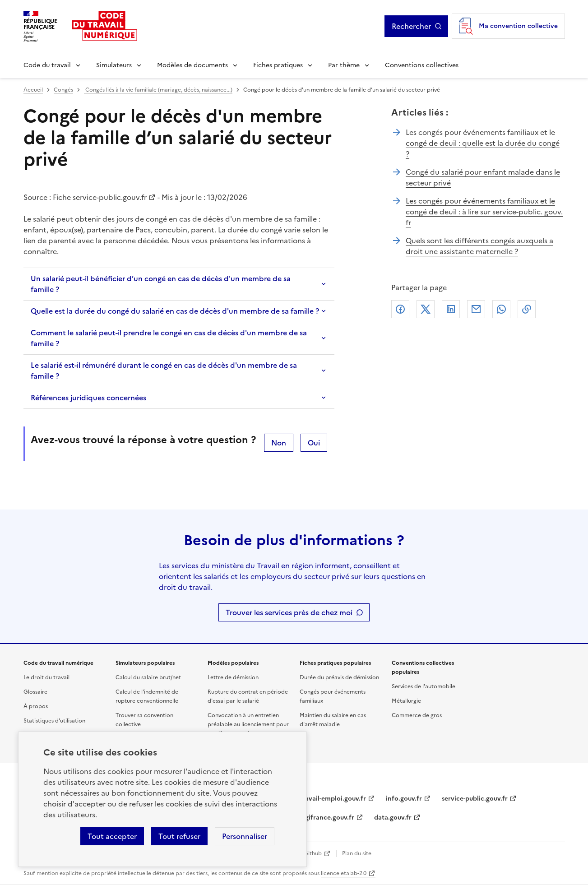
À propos (36, 706)
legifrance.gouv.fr (327, 818)
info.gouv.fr (404, 799)
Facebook (400, 309)
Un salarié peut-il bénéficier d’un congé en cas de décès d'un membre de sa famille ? (161, 284)
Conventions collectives (422, 65)
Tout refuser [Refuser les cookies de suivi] (179, 836)
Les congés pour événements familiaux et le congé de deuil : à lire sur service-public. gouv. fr (484, 212)
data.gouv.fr (393, 818)
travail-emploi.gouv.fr (333, 799)
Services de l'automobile (424, 686)
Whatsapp (501, 309)
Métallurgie (406, 701)
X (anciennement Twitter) (426, 309)
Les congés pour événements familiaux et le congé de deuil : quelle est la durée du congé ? (483, 143)
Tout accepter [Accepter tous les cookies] (112, 836)
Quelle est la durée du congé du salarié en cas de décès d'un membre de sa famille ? (175, 311)
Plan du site (357, 853)
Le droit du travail (46, 677)
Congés (63, 90)
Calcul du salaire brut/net (148, 677)
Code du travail (47, 65)
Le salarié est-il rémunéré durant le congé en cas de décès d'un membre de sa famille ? (164, 371)
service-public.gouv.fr (475, 799)
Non (279, 443)
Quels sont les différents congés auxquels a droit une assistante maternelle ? (479, 246)
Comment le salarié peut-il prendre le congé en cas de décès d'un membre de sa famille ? (169, 338)
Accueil (33, 90)
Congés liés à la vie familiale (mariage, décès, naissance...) (158, 90)
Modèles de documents (192, 65)
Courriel (476, 309)
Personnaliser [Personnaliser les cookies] (245, 836)
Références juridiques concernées (88, 398)
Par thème (344, 65)
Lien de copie (527, 309)
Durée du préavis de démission (339, 677)
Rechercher (417, 26)
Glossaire (35, 692)
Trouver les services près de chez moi (289, 612)
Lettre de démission (233, 677)
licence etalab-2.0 (344, 873)
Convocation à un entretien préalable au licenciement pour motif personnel (248, 724)
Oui (314, 443)
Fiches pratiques (278, 65)
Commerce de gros (417, 715)
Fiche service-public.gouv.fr (100, 197)
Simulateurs (114, 65)
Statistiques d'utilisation (54, 721)
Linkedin (451, 309)
